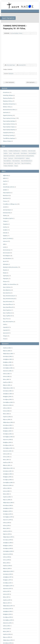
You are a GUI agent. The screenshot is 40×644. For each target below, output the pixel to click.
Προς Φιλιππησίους (8, 322)
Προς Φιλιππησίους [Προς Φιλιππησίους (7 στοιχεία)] (26, 163)
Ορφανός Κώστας (8, 115)
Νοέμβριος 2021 (7, 442)
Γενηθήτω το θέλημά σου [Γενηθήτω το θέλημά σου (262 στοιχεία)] (14, 151)
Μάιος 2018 (6, 563)
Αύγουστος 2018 (7, 554)
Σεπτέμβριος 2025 (8, 368)
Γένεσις (5, 201)
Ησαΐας (5, 227)
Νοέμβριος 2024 (7, 397)
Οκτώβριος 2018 (7, 548)
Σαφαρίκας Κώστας (8, 133)
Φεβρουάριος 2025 (8, 388)
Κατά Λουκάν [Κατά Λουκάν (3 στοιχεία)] (16, 153)
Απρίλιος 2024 (7, 417)
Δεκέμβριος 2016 (7, 611)
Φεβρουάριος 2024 (8, 422)
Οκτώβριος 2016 (7, 617)
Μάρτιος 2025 (7, 385)
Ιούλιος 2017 (6, 591)
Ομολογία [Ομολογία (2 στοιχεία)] (11, 158)
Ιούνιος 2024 (6, 411)
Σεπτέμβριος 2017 (8, 586)
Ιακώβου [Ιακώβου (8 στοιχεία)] (6, 153)
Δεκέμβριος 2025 (7, 359)
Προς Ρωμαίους (7, 310)
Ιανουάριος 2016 (7, 643)
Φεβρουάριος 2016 (8, 640)
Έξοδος (5, 216)
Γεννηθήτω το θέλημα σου (10, 204)
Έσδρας (5, 221)
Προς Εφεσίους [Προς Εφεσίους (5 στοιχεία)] (16, 161)
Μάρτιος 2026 (7, 351)
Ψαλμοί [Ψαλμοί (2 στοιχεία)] (16, 166)
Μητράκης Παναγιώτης (9, 104)
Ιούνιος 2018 (6, 560)
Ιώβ (4, 244)
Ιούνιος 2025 (6, 376)
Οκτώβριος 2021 (7, 445)
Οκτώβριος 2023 (7, 434)
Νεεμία (5, 273)
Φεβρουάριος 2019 (8, 537)
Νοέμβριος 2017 (7, 580)
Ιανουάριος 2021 (7, 471)
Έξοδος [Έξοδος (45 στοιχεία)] (5, 151)
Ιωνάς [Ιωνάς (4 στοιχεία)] (10, 153)
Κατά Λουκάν (6, 253)
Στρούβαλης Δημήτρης (9, 138)
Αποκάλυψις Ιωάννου (9, 187)
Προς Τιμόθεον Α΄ (7, 313)
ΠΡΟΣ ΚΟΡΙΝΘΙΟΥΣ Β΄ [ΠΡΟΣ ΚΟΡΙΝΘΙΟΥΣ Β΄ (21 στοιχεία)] (19, 158)
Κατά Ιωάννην (7, 250)
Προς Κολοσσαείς (8, 302)
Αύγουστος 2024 (7, 405)
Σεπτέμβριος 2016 (8, 620)
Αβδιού (5, 178)
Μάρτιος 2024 (7, 419)
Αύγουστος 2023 (7, 440)
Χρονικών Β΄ (6, 333)
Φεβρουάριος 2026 (8, 354)
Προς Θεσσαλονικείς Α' (9, 296)
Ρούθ (4, 324)
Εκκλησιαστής (7, 213)
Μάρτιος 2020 (7, 500)
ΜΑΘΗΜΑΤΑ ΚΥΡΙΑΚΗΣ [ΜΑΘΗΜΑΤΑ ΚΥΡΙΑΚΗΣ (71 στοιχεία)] (9, 156)
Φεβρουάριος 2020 (8, 503)
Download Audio (17, 65)
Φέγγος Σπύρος (7, 141)
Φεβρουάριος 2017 (8, 606)
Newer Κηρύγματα (9, 82)
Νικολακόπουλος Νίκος (9, 110)
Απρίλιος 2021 (7, 462)
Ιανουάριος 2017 (7, 609)
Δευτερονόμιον (7, 210)
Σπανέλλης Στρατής (8, 135)
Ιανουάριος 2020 (7, 505)
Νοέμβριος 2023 (7, 431)
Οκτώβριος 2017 (7, 583)
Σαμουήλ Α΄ (6, 327)
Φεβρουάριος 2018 (8, 571)
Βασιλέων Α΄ (6, 195)
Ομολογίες (6, 112)
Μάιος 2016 (6, 631)
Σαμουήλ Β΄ (6, 330)
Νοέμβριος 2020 (7, 477)
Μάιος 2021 (6, 460)
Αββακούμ (6, 175)
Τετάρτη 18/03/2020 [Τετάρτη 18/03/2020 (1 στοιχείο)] (8, 166)
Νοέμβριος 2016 (7, 614)
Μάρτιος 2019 (7, 534)
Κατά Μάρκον (7, 256)
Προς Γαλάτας (7, 287)
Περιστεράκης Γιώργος (9, 127)
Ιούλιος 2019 (6, 523)
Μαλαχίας (6, 264)
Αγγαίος (5, 181)
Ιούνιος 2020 (6, 491)
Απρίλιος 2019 (7, 531)
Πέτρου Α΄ (5, 281)
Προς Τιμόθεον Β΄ (7, 316)
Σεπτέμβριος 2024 (8, 402)
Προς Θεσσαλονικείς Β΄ (9, 299)
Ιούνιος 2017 (6, 594)
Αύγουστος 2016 (7, 623)
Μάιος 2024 (6, 414)
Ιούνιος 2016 (6, 629)
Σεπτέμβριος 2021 (8, 448)
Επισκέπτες (6, 92)
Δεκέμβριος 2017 (7, 577)
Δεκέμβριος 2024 (7, 394)
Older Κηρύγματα (31, 82)
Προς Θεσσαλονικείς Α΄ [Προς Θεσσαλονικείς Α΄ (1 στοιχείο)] (27, 161)
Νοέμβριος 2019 (7, 511)
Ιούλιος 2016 (6, 626)
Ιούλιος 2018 (6, 557)
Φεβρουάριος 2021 (8, 468)
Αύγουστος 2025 (7, 371)
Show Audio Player (5, 65)
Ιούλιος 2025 (6, 374)
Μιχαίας (5, 270)
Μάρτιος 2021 (7, 465)
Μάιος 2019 (6, 528)
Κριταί (5, 261)
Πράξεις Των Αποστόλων (10, 284)
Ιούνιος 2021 (6, 457)
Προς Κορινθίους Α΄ (8, 304)
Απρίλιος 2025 (7, 382)
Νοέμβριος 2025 (7, 362)
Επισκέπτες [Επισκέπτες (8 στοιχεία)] (24, 151)
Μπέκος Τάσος (7, 107)
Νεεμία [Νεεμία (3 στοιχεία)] (5, 158)
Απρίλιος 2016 (7, 634)
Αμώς (4, 184)
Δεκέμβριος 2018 (7, 543)
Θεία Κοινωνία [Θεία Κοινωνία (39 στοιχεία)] (32, 151)
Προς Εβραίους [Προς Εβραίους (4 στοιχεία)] (7, 161)
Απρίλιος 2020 (7, 497)
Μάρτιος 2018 (7, 568)
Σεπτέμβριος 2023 (8, 437)
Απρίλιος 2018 (7, 566)
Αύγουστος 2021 (7, 451)
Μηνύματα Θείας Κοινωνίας (10, 267)
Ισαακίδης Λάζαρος (8, 95)
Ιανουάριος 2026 (7, 356)
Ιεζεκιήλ (5, 233)
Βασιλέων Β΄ (6, 198)
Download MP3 (22, 65)
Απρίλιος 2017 (7, 600)
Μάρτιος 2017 (7, 603)
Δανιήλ (5, 207)
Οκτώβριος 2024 (7, 399)
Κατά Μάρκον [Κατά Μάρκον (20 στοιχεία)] (24, 153)
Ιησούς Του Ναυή (7, 238)
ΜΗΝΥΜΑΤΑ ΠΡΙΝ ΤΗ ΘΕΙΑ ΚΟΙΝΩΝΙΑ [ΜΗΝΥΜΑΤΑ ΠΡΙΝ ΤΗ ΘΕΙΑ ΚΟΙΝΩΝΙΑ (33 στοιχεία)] (25, 156)
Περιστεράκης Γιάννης (17, 33)
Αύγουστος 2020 (7, 485)
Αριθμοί (5, 190)
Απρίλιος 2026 (7, 348)
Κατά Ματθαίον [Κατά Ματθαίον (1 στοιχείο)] (32, 153)
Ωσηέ (4, 339)
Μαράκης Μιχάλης (8, 98)
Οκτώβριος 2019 (7, 514)
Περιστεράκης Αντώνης (9, 118)
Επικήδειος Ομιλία (8, 218)
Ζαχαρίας (6, 224)
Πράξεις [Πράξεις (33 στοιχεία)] (28, 158)
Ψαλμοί (5, 336)
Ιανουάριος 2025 (7, 391)
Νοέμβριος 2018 (7, 546)
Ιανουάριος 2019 (7, 540)
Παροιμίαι (11, 74)
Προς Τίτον (6, 319)
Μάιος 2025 (6, 379)
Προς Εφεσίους (7, 293)
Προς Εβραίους (7, 290)
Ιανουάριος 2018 (7, 574)
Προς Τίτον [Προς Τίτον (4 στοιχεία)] (17, 163)
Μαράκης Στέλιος (8, 101)
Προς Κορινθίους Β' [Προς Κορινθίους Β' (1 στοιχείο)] (8, 163)
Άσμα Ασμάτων (7, 193)
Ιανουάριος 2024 (7, 425)
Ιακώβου (5, 230)
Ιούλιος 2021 (6, 454)
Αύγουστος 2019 (7, 520)
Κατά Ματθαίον (7, 258)
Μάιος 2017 (6, 597)
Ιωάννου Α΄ (6, 241)
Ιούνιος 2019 (6, 525)
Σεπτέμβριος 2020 (8, 482)
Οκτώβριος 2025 (7, 365)
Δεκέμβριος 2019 (7, 508)
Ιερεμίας (5, 236)
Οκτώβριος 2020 (7, 480)
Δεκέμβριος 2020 (7, 474)
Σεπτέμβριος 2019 (8, 517)
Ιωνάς (5, 247)
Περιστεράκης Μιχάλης (9, 130)
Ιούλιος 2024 (6, 408)
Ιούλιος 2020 (6, 488)
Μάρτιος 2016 (7, 637)
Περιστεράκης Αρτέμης (9, 121)
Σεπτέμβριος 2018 (8, 551)
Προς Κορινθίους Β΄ (8, 307)
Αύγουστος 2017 (7, 588)
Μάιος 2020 (6, 494)
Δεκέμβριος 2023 (7, 428)
